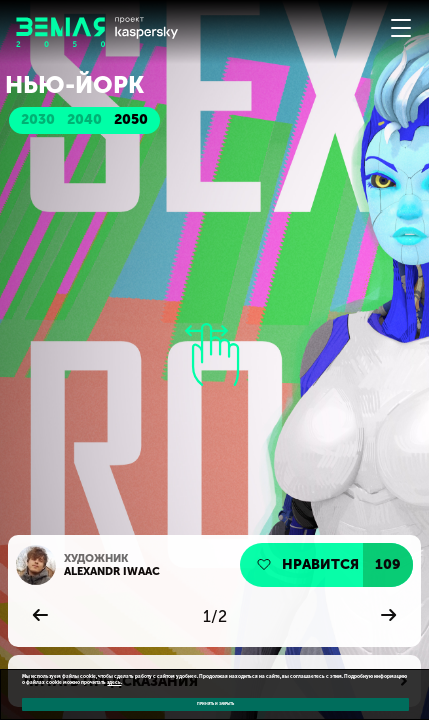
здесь (114, 682)
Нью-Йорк (74, 85)
